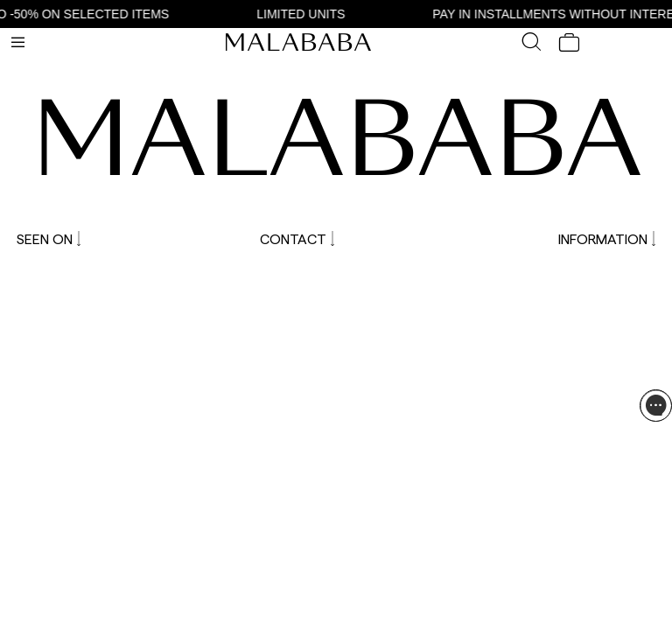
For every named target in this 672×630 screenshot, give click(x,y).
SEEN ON (49, 238)
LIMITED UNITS (306, 14)
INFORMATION (607, 238)
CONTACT (297, 238)
